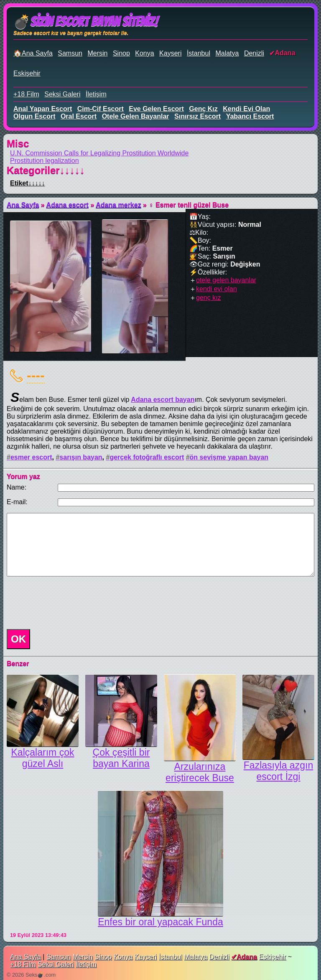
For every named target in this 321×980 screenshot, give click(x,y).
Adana (285, 53)
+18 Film (26, 94)
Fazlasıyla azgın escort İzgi (278, 771)
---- (36, 375)
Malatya (227, 53)
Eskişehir (27, 73)
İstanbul (199, 53)
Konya (144, 53)
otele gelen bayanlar (136, 116)
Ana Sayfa (23, 205)
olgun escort (34, 116)
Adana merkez (118, 205)
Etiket (28, 183)
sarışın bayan (81, 457)
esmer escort (31, 457)
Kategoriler (46, 170)
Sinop (121, 53)
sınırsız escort (197, 116)
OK (18, 639)
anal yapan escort (43, 109)
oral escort (79, 116)
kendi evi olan (246, 109)
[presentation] (67, 603)
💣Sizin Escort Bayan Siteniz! (85, 22)
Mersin (97, 53)
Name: (17, 487)
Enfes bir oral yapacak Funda (160, 922)
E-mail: (17, 502)
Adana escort (68, 205)
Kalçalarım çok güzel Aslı (42, 758)
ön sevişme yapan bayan (229, 457)
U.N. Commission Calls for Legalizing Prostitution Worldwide (99, 153)
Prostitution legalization (45, 161)
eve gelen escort (156, 109)
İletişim (96, 94)
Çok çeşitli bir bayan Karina (121, 758)
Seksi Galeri (62, 94)
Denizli (254, 53)
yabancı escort (250, 116)
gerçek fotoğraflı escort (147, 457)
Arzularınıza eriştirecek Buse (200, 772)
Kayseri (170, 53)
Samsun (70, 53)
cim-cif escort (101, 109)
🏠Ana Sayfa (33, 53)
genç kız (203, 109)
